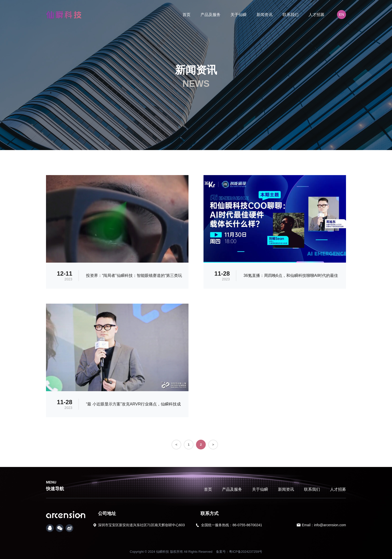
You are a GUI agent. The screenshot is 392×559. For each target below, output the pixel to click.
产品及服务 (210, 15)
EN (342, 14)
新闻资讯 (264, 15)
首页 (186, 15)
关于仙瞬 (238, 15)
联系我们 (290, 15)
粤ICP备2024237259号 (246, 552)
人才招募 (316, 15)
